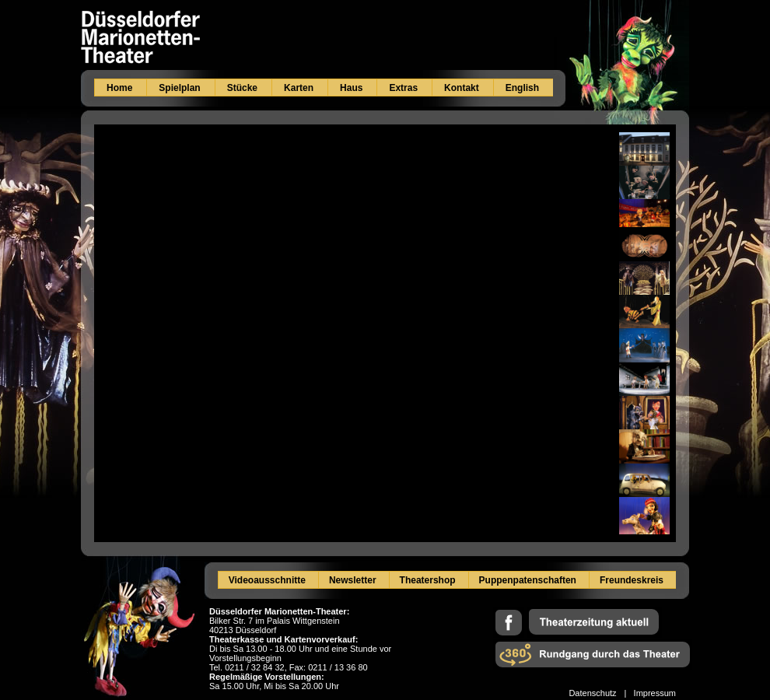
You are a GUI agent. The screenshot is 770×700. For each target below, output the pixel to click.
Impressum (655, 693)
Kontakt (462, 88)
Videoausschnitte (267, 580)
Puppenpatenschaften (528, 580)
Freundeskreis (632, 580)
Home (119, 88)
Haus (351, 88)
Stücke (242, 88)
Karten (299, 88)
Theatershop (428, 580)
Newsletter (353, 580)
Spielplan (179, 88)
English (522, 88)
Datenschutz (592, 693)
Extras (403, 88)
